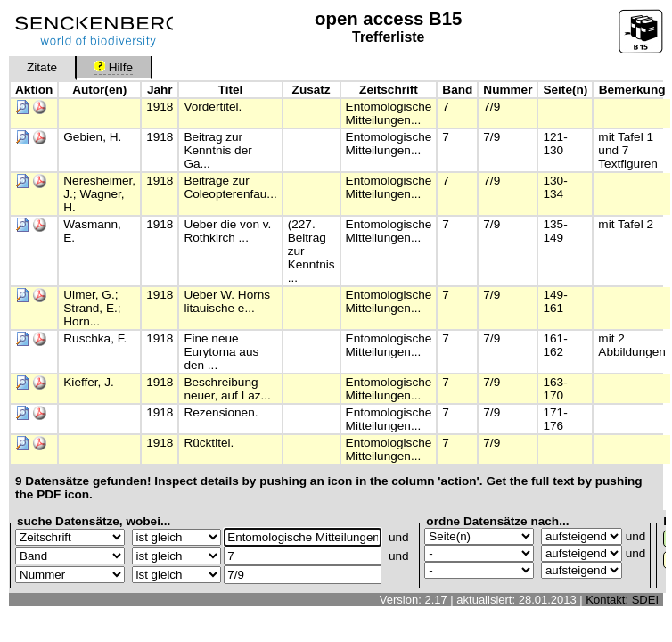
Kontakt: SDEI (622, 600)
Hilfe (114, 67)
